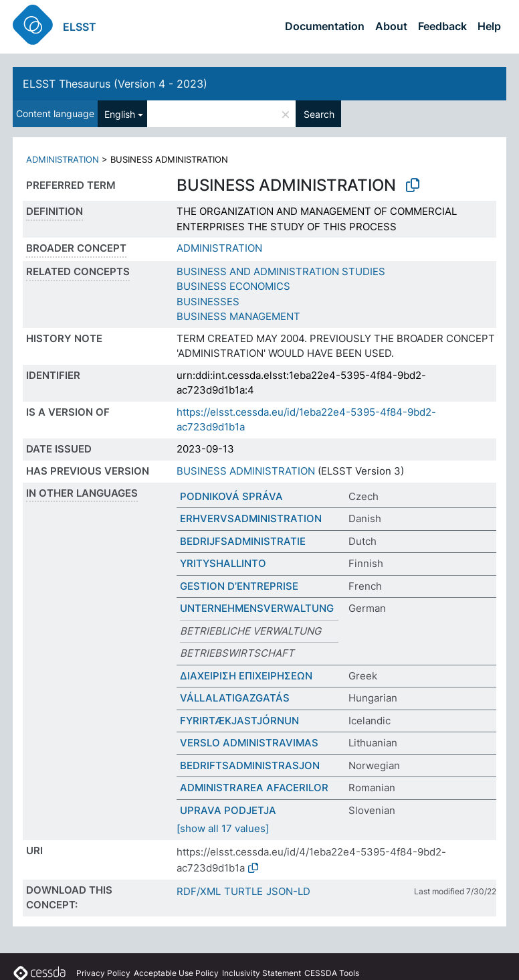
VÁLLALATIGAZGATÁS (235, 698)
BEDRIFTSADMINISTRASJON (250, 765)
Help (489, 26)
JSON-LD (288, 891)
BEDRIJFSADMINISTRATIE (243, 541)
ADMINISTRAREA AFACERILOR (254, 788)
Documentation (325, 26)
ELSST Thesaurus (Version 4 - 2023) (115, 84)
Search (319, 114)
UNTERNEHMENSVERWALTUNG (257, 608)
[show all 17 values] (223, 828)
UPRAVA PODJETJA (228, 810)
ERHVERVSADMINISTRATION (251, 518)
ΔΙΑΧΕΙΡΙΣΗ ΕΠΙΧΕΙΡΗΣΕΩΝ (246, 676)
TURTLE (243, 891)
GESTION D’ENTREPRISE (239, 586)
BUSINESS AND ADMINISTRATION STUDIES (281, 271)
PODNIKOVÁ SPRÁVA (231, 496)
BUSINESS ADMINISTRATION (246, 471)
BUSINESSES (208, 302)
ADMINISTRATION (63, 159)
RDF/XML (199, 891)
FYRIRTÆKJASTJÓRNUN (239, 721)
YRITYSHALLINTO (223, 563)
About (391, 26)
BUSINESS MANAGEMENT (238, 316)
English (120, 114)
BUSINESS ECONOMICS (233, 286)
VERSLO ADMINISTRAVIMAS (249, 743)
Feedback (442, 26)
